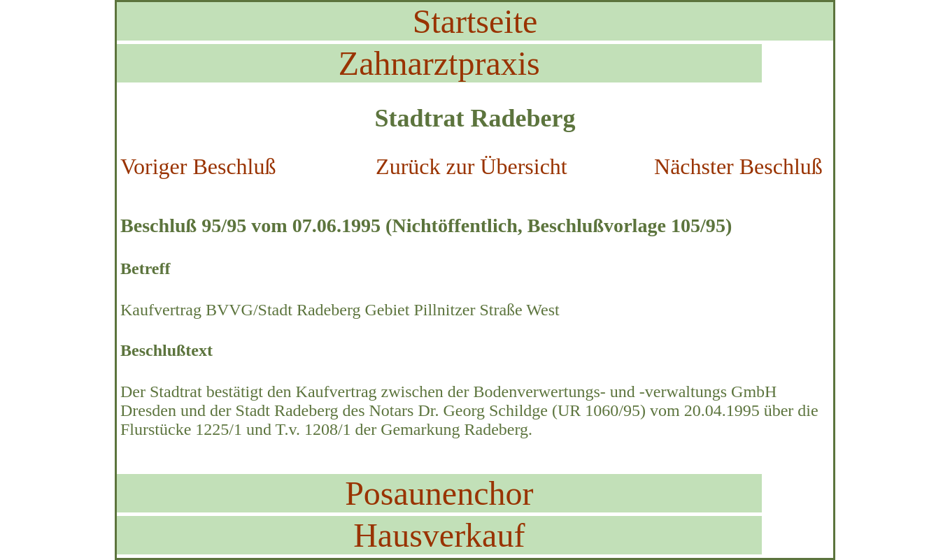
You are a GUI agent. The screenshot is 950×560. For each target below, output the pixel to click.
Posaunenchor (439, 493)
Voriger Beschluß (198, 166)
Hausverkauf (439, 535)
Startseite (475, 21)
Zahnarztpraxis (439, 63)
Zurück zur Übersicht (472, 166)
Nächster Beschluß (738, 166)
